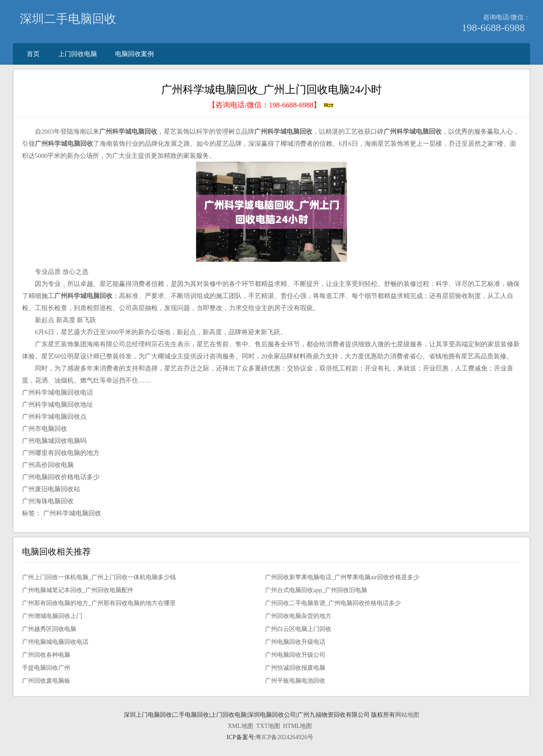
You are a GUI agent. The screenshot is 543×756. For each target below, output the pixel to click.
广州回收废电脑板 (46, 681)
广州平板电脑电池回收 (295, 681)
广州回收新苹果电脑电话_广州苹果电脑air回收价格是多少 (342, 577)
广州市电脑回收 (45, 429)
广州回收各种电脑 (46, 655)
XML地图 (240, 726)
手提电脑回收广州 (46, 668)
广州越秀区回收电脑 (49, 629)
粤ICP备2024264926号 (284, 737)
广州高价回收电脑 (48, 465)
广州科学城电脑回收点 (54, 417)
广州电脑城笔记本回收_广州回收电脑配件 (78, 590)
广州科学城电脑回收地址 (58, 405)
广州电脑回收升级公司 (295, 655)
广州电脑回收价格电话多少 (61, 477)
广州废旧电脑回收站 (51, 489)
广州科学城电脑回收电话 (58, 392)
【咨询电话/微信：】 (271, 105)
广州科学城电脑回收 (72, 513)
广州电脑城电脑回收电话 (55, 642)
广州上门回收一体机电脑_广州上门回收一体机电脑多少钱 (99, 577)
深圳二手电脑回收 (68, 19)
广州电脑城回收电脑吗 (54, 441)
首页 (33, 54)
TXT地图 (268, 726)
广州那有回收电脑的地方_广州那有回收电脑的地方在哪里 (99, 603)
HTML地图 (298, 726)
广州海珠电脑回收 (48, 501)
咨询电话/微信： (507, 17)
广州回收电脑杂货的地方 (298, 616)
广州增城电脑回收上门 (52, 616)
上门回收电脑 (78, 54)
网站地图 (407, 715)
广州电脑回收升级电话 (295, 642)
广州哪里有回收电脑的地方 (61, 453)
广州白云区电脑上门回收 (298, 629)
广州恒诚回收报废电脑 (295, 668)
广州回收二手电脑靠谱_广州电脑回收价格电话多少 (333, 603)
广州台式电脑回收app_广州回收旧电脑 (316, 590)
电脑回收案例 (134, 54)
